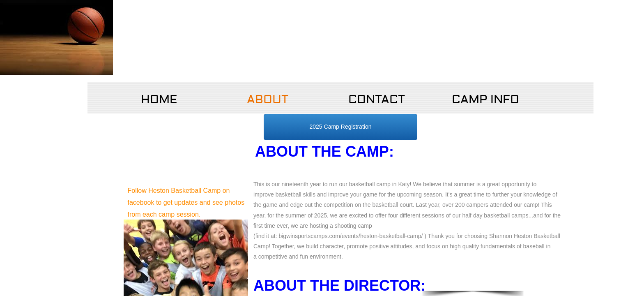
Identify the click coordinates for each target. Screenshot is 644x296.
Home (159, 100)
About (268, 100)
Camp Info (485, 100)
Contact (377, 100)
